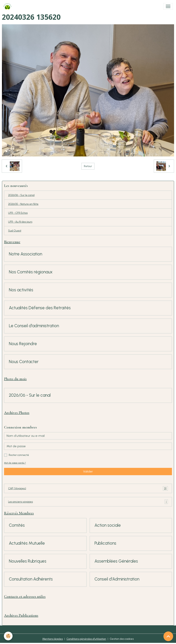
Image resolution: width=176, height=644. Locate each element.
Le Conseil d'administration (34, 326)
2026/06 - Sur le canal (21, 195)
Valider (88, 471)
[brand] (8, 6)
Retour (88, 166)
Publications (105, 543)
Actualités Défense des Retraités (40, 308)
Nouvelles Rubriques (28, 561)
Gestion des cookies (122, 639)
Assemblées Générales (116, 561)
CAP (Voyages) (88, 488)
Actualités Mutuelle (27, 543)
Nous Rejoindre (23, 344)
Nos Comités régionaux (31, 272)
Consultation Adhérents (31, 579)
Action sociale (108, 525)
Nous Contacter (24, 362)
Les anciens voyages (88, 502)
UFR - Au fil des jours (20, 222)
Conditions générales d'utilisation (86, 639)
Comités (17, 525)
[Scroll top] (168, 636)
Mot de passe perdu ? (15, 463)
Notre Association (26, 254)
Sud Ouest (15, 231)
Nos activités (21, 290)
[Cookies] (8, 636)
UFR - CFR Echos (18, 213)
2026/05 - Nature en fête (23, 204)
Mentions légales (53, 639)
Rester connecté (19, 455)
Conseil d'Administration (117, 579)
